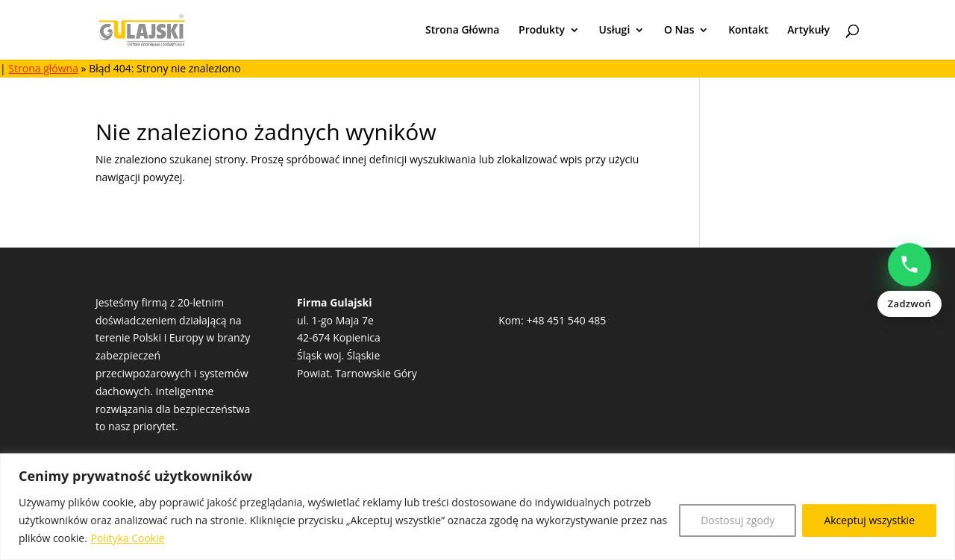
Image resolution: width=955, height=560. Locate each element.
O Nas (679, 31)
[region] (477, 507)
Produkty (542, 31)
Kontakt (748, 31)
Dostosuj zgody (738, 520)
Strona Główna (463, 31)
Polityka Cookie (128, 538)
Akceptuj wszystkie (869, 520)
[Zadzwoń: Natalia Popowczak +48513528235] (909, 280)
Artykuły (808, 31)
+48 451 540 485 (566, 320)
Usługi (615, 31)
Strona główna (43, 68)
